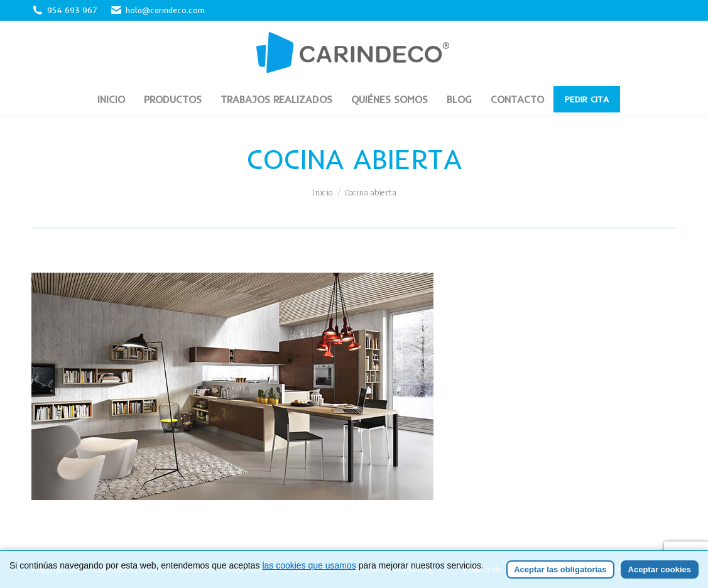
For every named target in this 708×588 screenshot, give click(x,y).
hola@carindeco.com (157, 10)
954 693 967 (72, 10)
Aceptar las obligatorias (560, 569)
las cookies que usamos (309, 565)
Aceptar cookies (660, 569)
